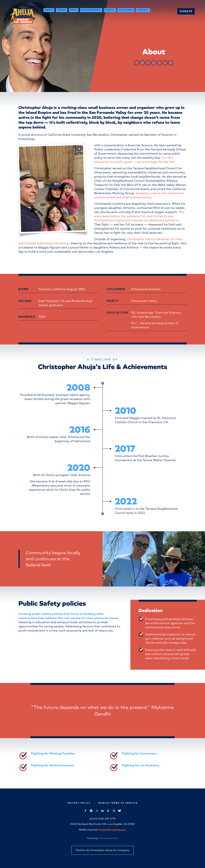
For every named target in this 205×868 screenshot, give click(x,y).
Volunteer (126, 10)
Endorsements (91, 10)
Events (110, 10)
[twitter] (148, 63)
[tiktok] (159, 63)
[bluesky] (171, 63)
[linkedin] (154, 63)
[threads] (165, 63)
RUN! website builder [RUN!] (108, 838)
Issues (61, 10)
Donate (186, 11)
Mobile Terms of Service (118, 803)
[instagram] (142, 63)
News (74, 10)
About (49, 10)
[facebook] (137, 63)
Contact (143, 10)
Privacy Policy (79, 803)
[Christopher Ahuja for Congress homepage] (23, 16)
